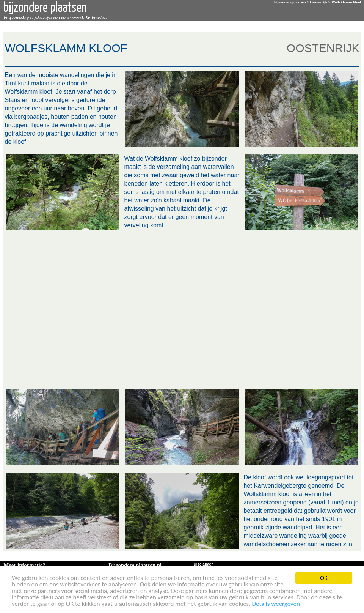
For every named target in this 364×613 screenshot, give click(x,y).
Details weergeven (276, 604)
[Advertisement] (75, 309)
